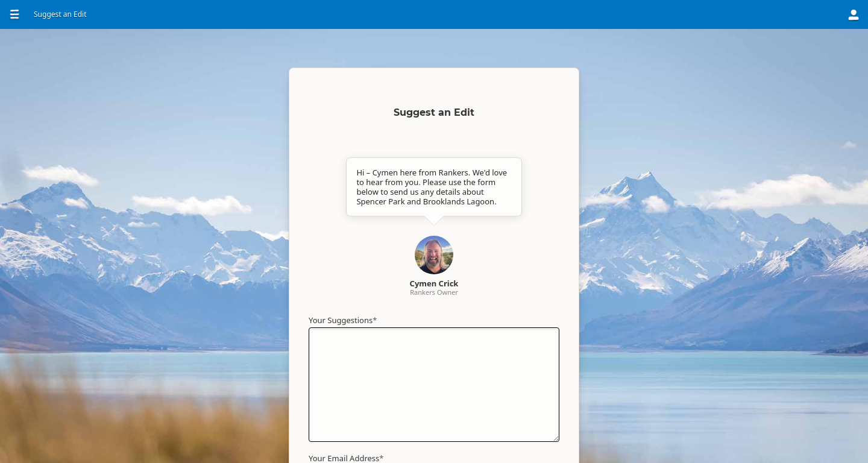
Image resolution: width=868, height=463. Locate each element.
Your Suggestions (343, 320)
